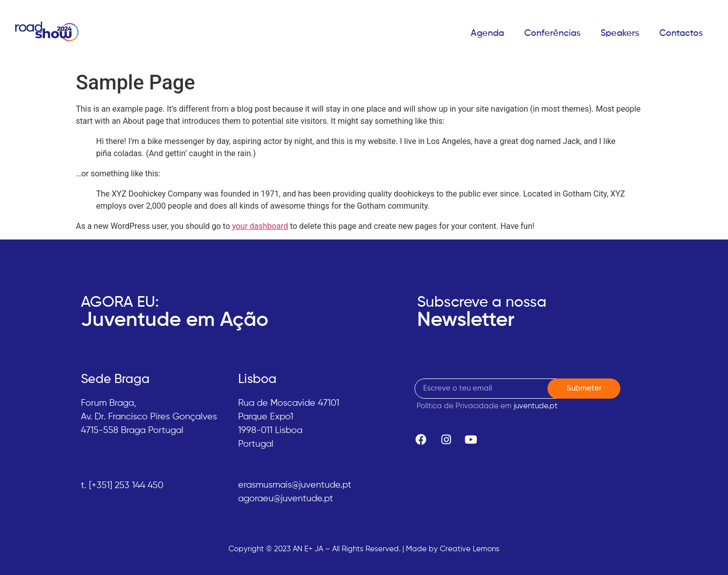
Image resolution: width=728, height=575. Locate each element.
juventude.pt (536, 406)
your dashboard (260, 226)
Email (424, 374)
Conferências (552, 33)
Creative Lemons (470, 549)
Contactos (681, 33)
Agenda (487, 33)
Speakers (620, 33)
